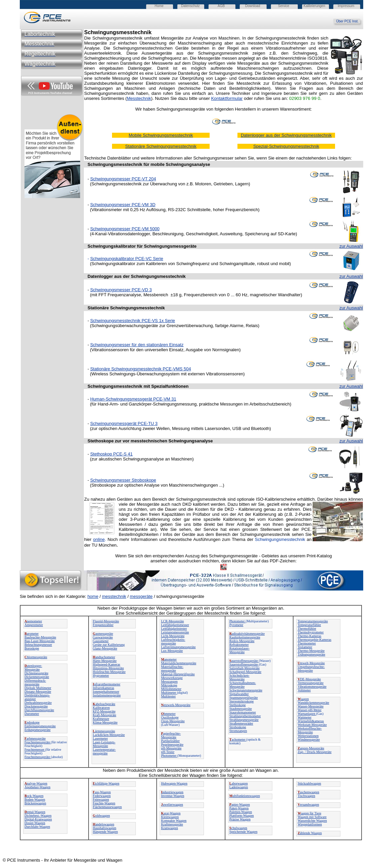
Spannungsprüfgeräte (244, 698)
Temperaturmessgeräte (313, 621)
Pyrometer (236, 625)
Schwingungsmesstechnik (115, 386)
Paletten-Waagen (241, 812)
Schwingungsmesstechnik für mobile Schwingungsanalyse (149, 164)
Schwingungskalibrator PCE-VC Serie (127, 259)
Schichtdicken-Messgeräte (239, 677)
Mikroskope (169, 685)
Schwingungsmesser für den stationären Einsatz (137, 345)
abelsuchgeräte (104, 704)
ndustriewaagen (172, 792)
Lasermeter (100, 738)
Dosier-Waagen (35, 823)
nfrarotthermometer (107, 684)
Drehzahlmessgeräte (38, 703)
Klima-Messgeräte (105, 722)
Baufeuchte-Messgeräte (40, 637)
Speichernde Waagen (243, 832)
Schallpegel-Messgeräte (245, 672)
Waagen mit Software (312, 817)
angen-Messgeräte (311, 748)
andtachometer (104, 657)
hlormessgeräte (36, 657)
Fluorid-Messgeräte (106, 621)
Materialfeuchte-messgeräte (172, 669)
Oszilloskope (170, 717)
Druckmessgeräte (36, 706)
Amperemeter (34, 625)
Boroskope (32, 648)
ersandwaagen (308, 804)
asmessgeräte (103, 634)
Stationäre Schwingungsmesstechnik (126, 308)
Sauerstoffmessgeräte (244, 664)
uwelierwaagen (172, 804)
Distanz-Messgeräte (38, 692)
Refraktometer (239, 645)
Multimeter (169, 693)
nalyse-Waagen (36, 783)
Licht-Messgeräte (173, 636)
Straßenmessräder (241, 723)
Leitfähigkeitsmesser (175, 625)
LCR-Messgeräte (172, 621)
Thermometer (307, 643)
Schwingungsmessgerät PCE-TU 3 (124, 423)
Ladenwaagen (239, 787)
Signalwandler (239, 694)
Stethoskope (238, 705)
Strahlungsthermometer (245, 716)
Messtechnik (139, 98)
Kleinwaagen (170, 817)
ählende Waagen (310, 833)
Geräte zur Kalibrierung (109, 645)
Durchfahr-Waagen (37, 827)
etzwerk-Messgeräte (176, 705)
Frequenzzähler (103, 625)
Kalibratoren (101, 708)
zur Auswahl (351, 246)
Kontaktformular (227, 98)
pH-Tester (168, 752)
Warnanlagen (307, 714)
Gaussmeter (101, 641)
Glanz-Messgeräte (105, 648)
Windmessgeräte (309, 739)
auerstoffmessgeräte (244, 661)
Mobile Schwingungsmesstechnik (161, 135)
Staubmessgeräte (241, 709)
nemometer (33, 621)
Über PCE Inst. (350, 21)
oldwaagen (101, 816)
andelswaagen (104, 824)
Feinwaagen (101, 799)
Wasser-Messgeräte (310, 706)
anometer (169, 659)
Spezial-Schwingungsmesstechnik (286, 146)
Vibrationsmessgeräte (312, 687)
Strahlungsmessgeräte (244, 720)
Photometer (169, 756)
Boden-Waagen (35, 799)
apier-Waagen (240, 804)
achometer (238, 739)
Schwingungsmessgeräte (246, 690)
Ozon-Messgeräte (173, 721)
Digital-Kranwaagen (38, 819)
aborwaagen (239, 783)
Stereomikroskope (242, 701)
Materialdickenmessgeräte (179, 663)
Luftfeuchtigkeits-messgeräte (173, 641)
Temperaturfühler (309, 625)
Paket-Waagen (239, 808)
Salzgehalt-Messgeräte (245, 668)
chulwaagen (238, 828)
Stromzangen (238, 731)
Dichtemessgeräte (36, 673)
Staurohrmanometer (243, 712)
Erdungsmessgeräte (38, 730)
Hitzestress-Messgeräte (108, 668)
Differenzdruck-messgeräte (35, 682)
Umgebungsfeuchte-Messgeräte (311, 669)
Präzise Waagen (240, 819)
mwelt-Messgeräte (311, 663)
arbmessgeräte (35, 738)
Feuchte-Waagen (104, 803)
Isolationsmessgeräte (107, 695)
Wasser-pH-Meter (309, 710)
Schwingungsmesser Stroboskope (123, 480)
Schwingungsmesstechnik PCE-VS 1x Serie (133, 321)
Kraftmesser (101, 719)
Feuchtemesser (35, 750)
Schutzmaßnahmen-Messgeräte (243, 685)
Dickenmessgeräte (37, 677)
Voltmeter (304, 690)
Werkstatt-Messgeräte (312, 725)
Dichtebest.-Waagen (38, 816)
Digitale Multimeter (38, 688)
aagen (303, 699)
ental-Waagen (35, 812)
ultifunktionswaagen (245, 796)
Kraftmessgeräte (172, 824)
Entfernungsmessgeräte (40, 726)
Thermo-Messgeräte (311, 651)
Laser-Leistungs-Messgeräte (104, 744)
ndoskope (32, 722)
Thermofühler (307, 629)
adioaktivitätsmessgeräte (247, 634)
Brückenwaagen (35, 803)
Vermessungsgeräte (310, 683)
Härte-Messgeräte (105, 661)
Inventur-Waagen (173, 796)
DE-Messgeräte (309, 679)
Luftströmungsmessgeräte (178, 647)
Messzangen (169, 681)
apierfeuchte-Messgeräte (171, 735)
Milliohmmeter (171, 689)
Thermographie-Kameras (314, 640)
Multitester (168, 696)
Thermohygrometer (311, 632)
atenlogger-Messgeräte (33, 668)
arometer (32, 634)
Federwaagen (102, 796)
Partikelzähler (170, 741)
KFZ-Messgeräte (104, 711)
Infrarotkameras (104, 688)
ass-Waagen (102, 792)
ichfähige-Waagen (106, 783)
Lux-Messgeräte (172, 651)
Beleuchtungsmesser (38, 645)
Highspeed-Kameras (107, 664)
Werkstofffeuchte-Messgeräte (310, 730)
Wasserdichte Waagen (312, 821)
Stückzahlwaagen (309, 783)
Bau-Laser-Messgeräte (40, 641)
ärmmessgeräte (104, 731)
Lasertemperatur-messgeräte (104, 751)
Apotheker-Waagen (37, 787)
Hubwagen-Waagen (174, 783)
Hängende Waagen (105, 832)
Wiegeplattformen (310, 824)
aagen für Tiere (309, 813)
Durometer (32, 714)
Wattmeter (304, 717)
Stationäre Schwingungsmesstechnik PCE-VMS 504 (141, 369)
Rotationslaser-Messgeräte (239, 650)
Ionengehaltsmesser (106, 692)
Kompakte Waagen (174, 821)
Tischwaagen (306, 796)
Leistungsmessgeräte (175, 632)
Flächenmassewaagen (107, 807)
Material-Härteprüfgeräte (178, 674)
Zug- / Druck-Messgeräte (314, 752)
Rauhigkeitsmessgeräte (245, 637)
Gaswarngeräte (103, 637)
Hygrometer (101, 675)
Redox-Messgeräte (242, 641)
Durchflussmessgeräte (39, 710)
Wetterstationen (308, 736)
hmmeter (168, 714)
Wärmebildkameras (311, 721)
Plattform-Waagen (242, 816)
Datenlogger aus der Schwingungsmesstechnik (286, 135)
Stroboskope (238, 727)
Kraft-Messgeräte (105, 715)
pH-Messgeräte (171, 748)
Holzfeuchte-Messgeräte (109, 672)
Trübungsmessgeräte (311, 654)
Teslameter (305, 647)
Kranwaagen (170, 828)
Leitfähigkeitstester (174, 629)
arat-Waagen (171, 813)
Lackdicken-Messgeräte (109, 735)
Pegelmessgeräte (172, 745)
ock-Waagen (34, 796)
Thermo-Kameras (309, 636)
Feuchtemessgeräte (38, 742)
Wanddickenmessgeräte (313, 703)
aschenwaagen (308, 792)
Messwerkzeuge (172, 678)
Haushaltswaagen (105, 828)
